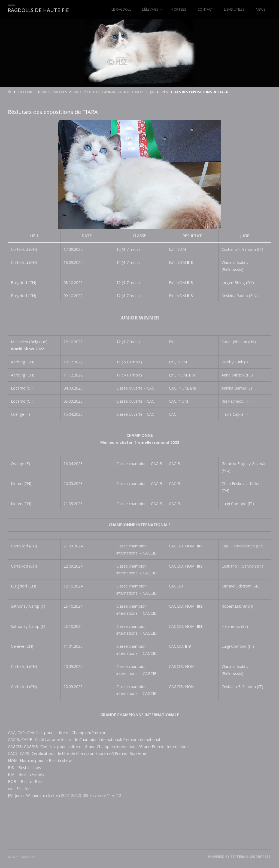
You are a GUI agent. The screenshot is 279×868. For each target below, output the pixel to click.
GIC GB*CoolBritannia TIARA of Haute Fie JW (114, 92)
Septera (237, 857)
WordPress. (260, 857)
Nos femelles (54, 92)
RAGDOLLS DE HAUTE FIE (39, 10)
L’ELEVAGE (27, 92)
